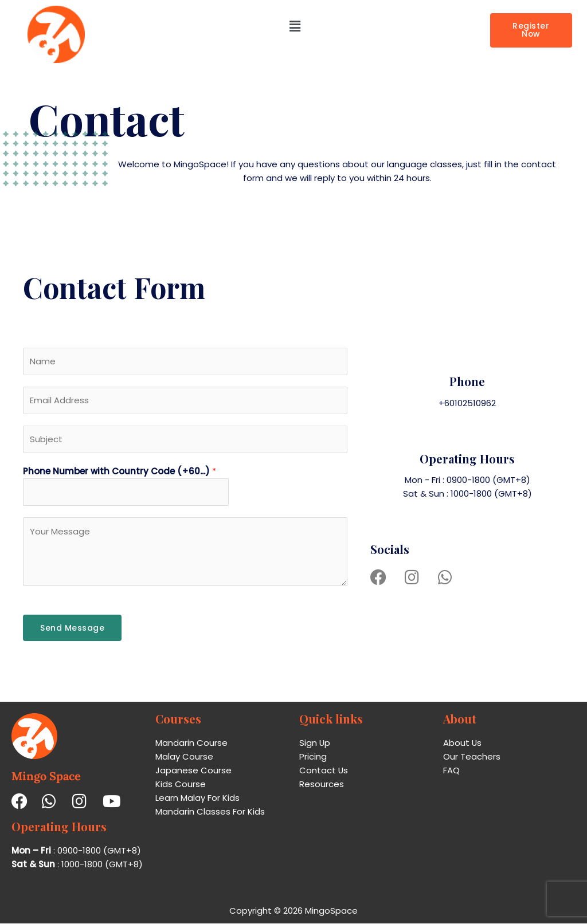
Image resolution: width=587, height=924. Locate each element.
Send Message (72, 629)
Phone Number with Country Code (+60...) (120, 472)
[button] (295, 26)
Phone (467, 382)
